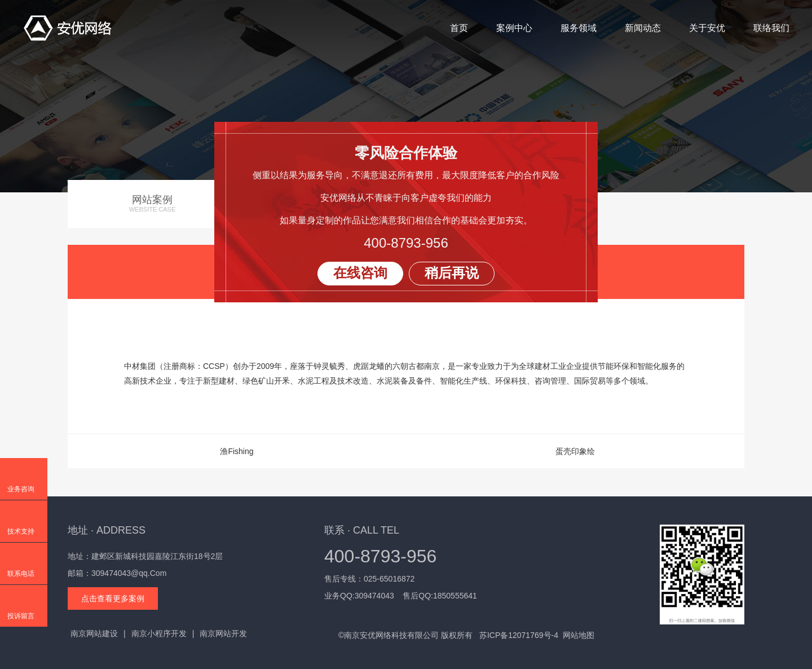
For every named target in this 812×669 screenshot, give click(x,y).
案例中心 (514, 28)
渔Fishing (237, 451)
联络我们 (771, 28)
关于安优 (707, 28)
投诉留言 (21, 616)
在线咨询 (360, 273)
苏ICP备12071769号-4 (519, 635)
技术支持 (21, 531)
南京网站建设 (94, 633)
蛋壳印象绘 (575, 451)
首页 (459, 28)
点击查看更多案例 (113, 598)
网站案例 (152, 204)
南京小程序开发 (159, 633)
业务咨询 (21, 489)
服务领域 (579, 28)
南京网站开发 (223, 633)
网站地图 (579, 635)
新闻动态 (643, 28)
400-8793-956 (406, 243)
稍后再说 (452, 273)
